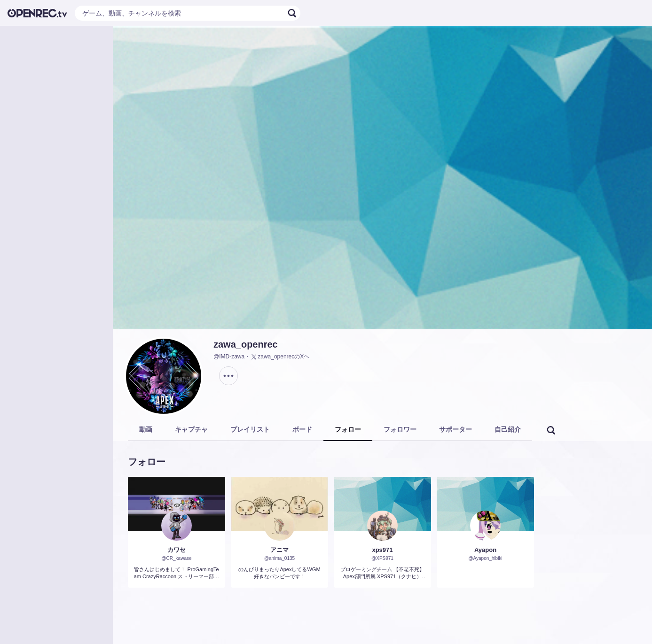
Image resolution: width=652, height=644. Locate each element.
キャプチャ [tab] (191, 429)
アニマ (279, 550)
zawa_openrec (246, 344)
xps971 (382, 550)
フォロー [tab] (348, 429)
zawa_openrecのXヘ (280, 357)
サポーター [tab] (456, 429)
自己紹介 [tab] (508, 429)
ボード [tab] (302, 429)
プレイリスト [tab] (250, 429)
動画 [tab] (146, 429)
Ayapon (485, 550)
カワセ (177, 550)
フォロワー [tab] (400, 429)
